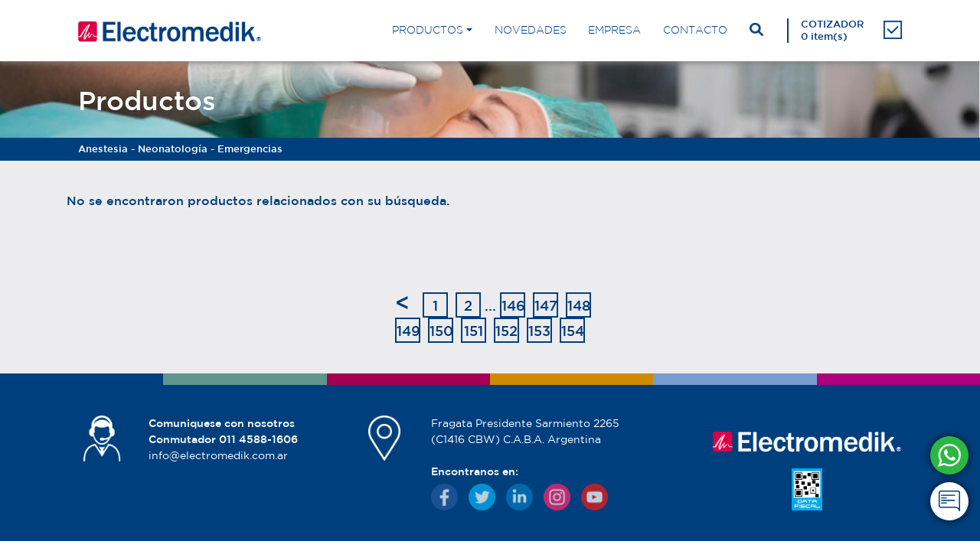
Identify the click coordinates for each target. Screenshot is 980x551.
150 (441, 331)
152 (506, 331)
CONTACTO (695, 30)
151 (474, 331)
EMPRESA (614, 30)
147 (546, 305)
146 (513, 305)
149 (408, 331)
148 (579, 305)
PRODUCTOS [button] (428, 30)
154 (573, 331)
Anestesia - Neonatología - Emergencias (180, 149)
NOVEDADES (531, 30)
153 (539, 331)
